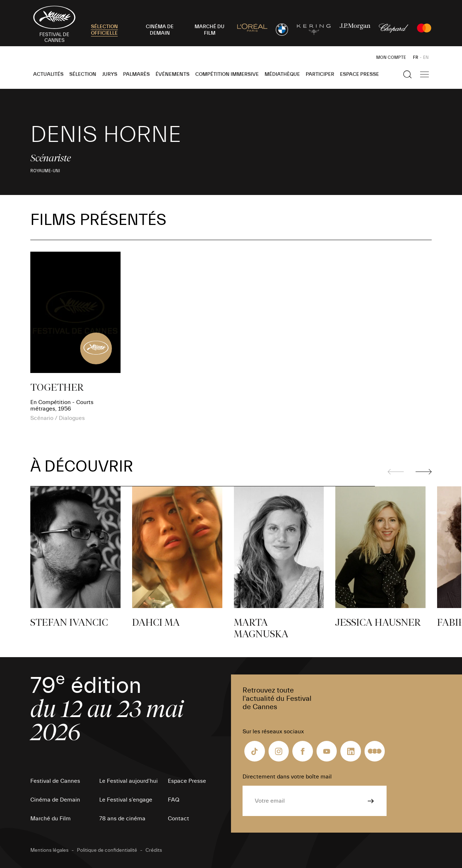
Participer (320, 74)
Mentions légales (49, 850)
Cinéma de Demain (55, 800)
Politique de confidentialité (107, 850)
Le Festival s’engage (126, 800)
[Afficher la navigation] (424, 74)
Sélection (83, 74)
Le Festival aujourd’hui (128, 781)
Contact (178, 819)
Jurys (110, 74)
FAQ (174, 800)
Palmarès (136, 74)
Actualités (48, 74)
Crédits (154, 850)
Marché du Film (51, 819)
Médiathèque (282, 74)
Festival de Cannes (55, 781)
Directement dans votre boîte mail (287, 777)
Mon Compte (391, 57)
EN (426, 57)
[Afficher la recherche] (407, 74)
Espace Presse (359, 74)
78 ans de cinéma (122, 819)
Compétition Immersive (227, 74)
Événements (173, 74)
